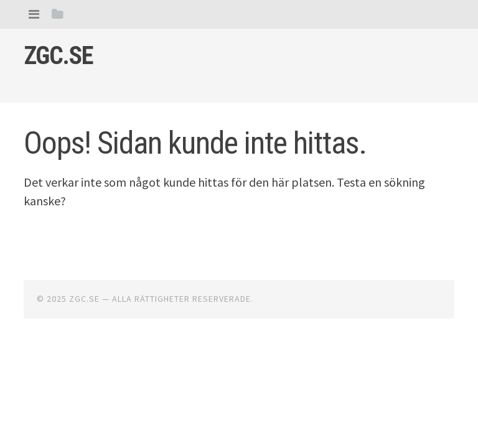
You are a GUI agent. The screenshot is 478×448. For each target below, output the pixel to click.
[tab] (34, 14)
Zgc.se (59, 56)
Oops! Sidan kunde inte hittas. (195, 143)
